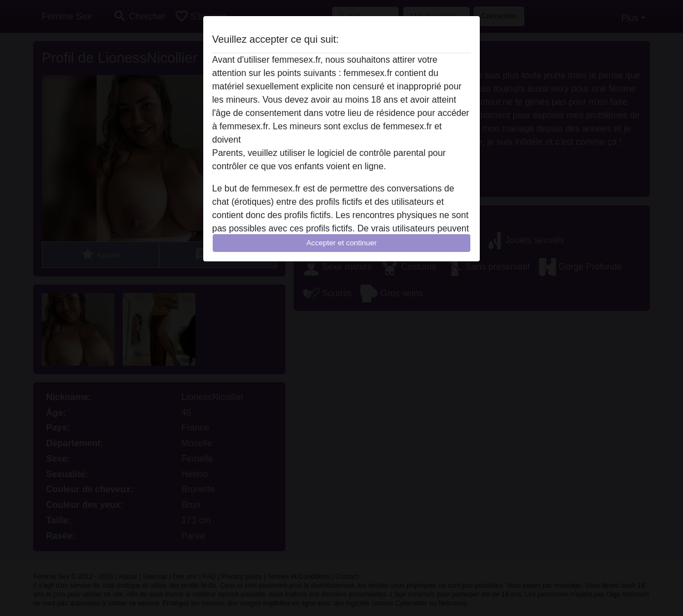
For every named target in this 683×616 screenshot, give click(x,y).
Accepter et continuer (342, 243)
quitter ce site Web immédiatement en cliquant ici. (341, 140)
